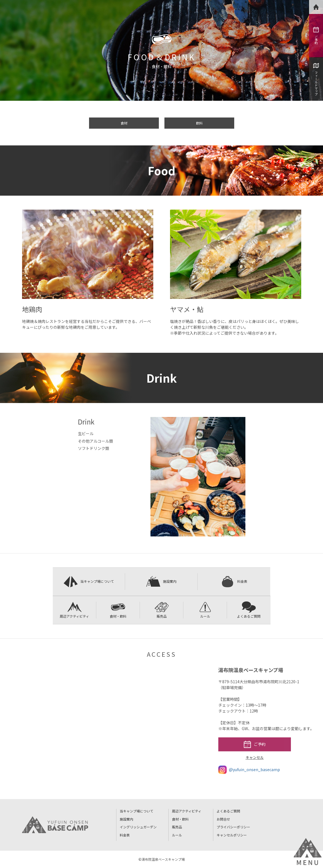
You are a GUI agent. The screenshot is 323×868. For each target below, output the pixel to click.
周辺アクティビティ (74, 610)
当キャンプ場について (89, 582)
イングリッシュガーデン (138, 827)
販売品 (162, 610)
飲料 (199, 123)
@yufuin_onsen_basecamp (249, 770)
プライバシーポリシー (233, 827)
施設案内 (161, 582)
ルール (205, 610)
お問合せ (223, 819)
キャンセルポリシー (232, 835)
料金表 (234, 582)
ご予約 (316, 36)
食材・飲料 (118, 610)
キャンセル (255, 757)
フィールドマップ (316, 79)
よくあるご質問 (249, 610)
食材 (124, 123)
